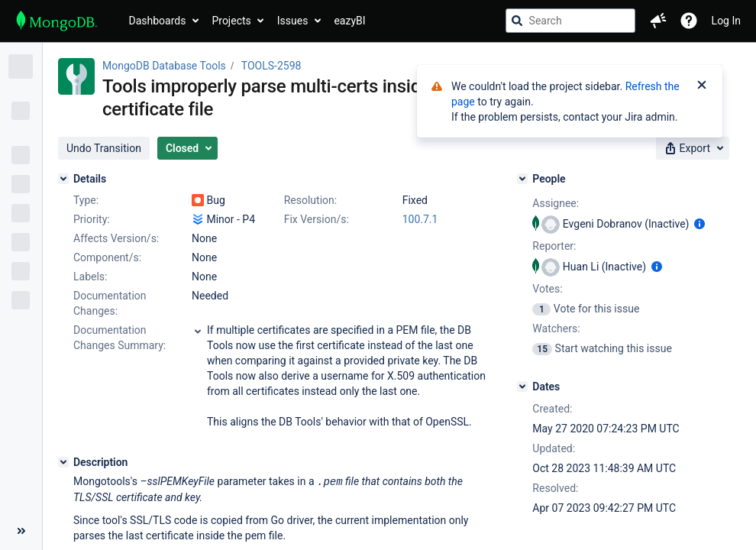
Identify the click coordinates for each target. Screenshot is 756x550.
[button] (658, 21)
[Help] (689, 21)
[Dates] (522, 387)
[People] (522, 179)
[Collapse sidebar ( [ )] (21, 531)
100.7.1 (420, 219)
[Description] (63, 462)
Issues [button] (293, 21)
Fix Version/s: (317, 219)
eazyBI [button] (349, 21)
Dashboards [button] (158, 21)
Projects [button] (231, 21)
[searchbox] (570, 21)
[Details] (63, 179)
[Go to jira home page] (57, 21)
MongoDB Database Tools (164, 66)
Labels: (90, 277)
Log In (726, 21)
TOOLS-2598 (271, 66)
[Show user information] (699, 224)
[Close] (702, 86)
